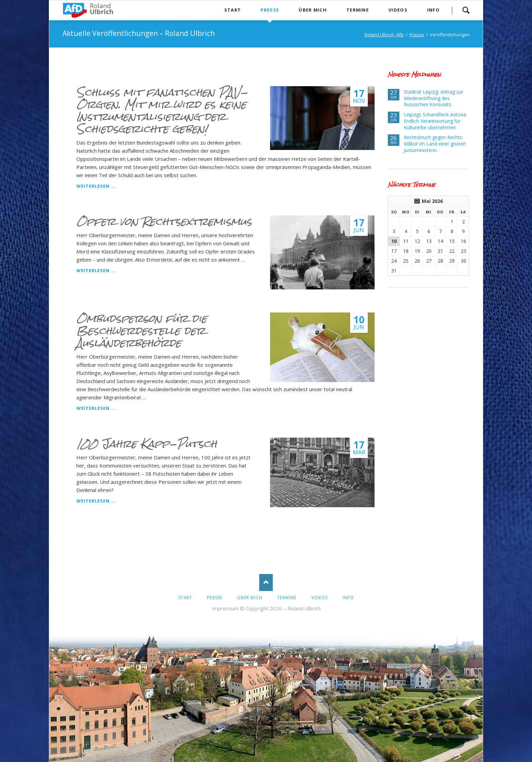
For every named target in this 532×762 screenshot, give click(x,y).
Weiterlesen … (96, 186)
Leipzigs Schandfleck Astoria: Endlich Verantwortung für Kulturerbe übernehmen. (435, 121)
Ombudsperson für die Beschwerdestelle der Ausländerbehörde (142, 331)
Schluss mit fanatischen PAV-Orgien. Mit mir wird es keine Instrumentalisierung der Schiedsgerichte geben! (162, 111)
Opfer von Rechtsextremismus (164, 222)
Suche (466, 10)
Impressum (225, 608)
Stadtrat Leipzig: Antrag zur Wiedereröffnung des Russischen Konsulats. (433, 98)
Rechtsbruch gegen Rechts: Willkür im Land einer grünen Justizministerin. (435, 144)
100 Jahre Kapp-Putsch (147, 444)
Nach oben (266, 583)
